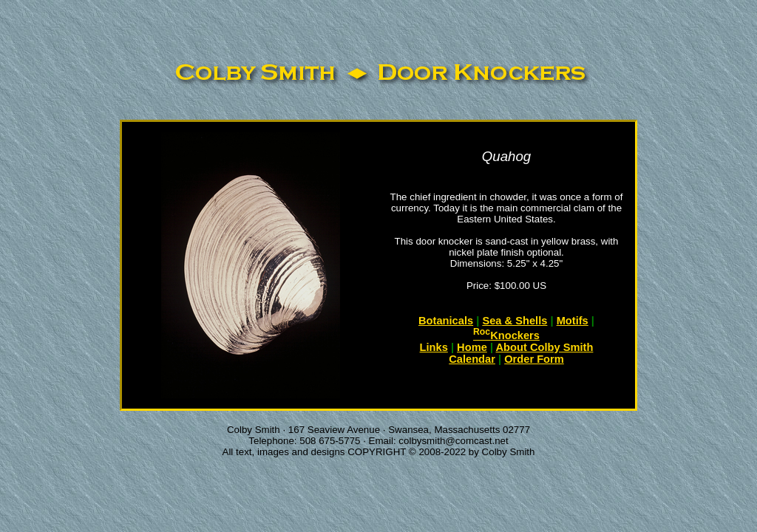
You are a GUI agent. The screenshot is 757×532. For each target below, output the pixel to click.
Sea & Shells (515, 321)
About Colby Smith (545, 347)
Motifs (573, 321)
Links (434, 347)
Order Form (534, 359)
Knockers (506, 335)
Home (472, 347)
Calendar (472, 359)
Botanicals (446, 321)
